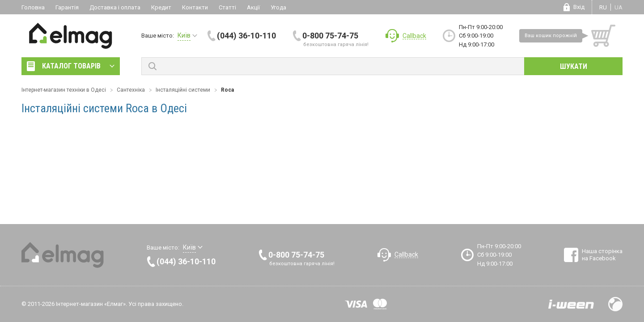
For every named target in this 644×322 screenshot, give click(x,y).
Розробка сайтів (571, 304)
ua (619, 7)
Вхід (579, 7)
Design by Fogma (615, 304)
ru (603, 7)
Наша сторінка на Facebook (602, 255)
